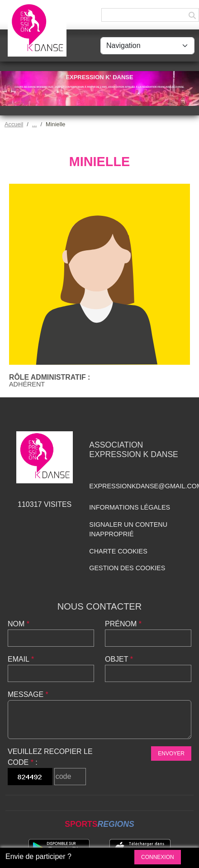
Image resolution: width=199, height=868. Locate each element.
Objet (119, 659)
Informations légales (130, 507)
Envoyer (171, 754)
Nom (19, 624)
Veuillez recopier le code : (50, 757)
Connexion (158, 857)
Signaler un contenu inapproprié (128, 529)
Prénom (123, 624)
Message (28, 694)
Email (21, 659)
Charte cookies (118, 551)
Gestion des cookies (127, 568)
